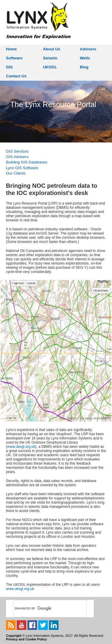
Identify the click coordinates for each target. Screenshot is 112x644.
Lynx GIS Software (22, 168)
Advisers (88, 49)
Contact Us (16, 76)
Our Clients (16, 173)
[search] (43, 609)
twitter (43, 625)
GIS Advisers (17, 157)
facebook (32, 625)
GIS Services (17, 151)
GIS (9, 67)
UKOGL (50, 67)
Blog (84, 67)
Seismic (50, 58)
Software (14, 58)
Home (11, 49)
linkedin (54, 625)
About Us (52, 49)
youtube (22, 625)
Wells (85, 58)
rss (11, 625)
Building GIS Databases (27, 162)
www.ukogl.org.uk (21, 447)
